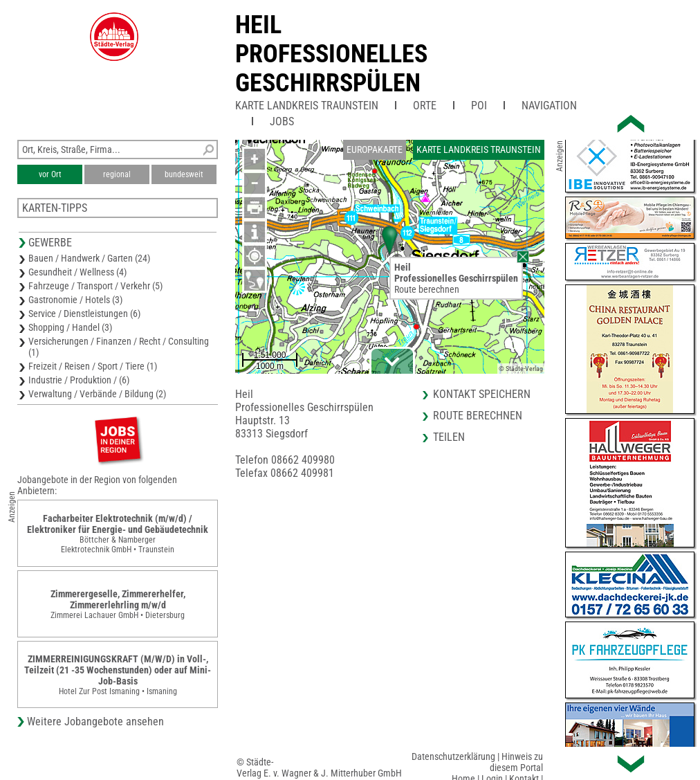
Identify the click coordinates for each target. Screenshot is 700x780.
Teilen (449, 437)
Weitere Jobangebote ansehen (95, 722)
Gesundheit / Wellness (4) (77, 272)
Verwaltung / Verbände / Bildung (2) (97, 394)
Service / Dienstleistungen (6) (84, 314)
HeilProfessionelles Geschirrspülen (331, 54)
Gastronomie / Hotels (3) (75, 300)
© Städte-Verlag (521, 369)
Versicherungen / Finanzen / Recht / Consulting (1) (119, 347)
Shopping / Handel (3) (70, 327)
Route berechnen (427, 289)
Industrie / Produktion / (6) (79, 380)
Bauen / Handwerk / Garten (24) (89, 258)
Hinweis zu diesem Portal (516, 762)
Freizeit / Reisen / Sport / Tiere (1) (93, 366)
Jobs (282, 121)
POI (479, 106)
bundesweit (184, 174)
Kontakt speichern (482, 394)
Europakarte (375, 149)
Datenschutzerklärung (453, 756)
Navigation (549, 106)
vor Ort (50, 174)
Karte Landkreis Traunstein (307, 106)
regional (117, 174)
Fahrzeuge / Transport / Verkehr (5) (95, 286)
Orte (425, 106)
